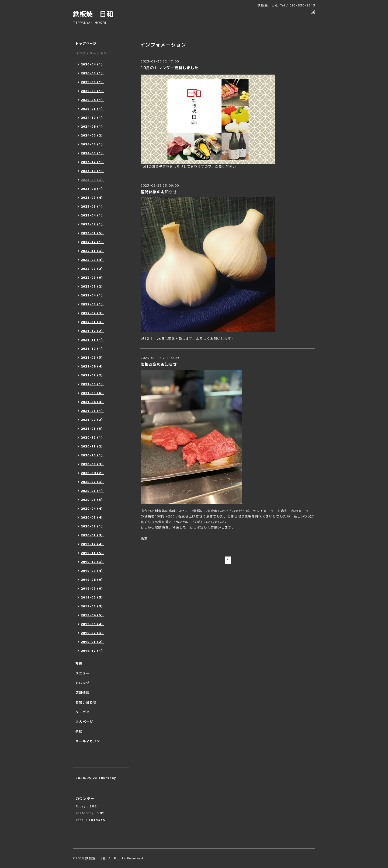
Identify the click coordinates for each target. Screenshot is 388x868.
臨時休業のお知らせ (159, 192)
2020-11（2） (93, 446)
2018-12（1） (93, 651)
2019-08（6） (93, 580)
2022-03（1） (93, 304)
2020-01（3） (93, 535)
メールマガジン (88, 741)
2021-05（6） (93, 393)
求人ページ (84, 722)
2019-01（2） (93, 642)
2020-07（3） (93, 482)
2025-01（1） (93, 109)
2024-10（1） (93, 118)
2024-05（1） (93, 144)
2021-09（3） (93, 358)
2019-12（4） (93, 544)
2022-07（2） (93, 269)
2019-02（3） (93, 633)
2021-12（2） (93, 331)
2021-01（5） (93, 429)
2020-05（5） (93, 500)
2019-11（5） (93, 553)
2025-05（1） (93, 91)
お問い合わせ (86, 702)
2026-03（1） (93, 73)
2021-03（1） (93, 411)
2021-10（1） (93, 349)
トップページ (86, 43)
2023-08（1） (93, 189)
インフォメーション (91, 53)
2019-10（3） (93, 562)
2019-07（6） (93, 589)
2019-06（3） (93, 597)
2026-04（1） (93, 64)
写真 (79, 664)
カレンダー (84, 683)
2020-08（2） (93, 473)
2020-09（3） (93, 464)
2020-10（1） (93, 455)
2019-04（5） (93, 615)
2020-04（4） (93, 509)
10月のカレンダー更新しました (170, 68)
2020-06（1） (93, 491)
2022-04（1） (93, 295)
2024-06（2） (93, 135)
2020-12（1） (93, 437)
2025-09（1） (93, 82)
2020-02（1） (93, 526)
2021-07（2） (93, 375)
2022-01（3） (93, 322)
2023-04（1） (93, 215)
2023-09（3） (93, 180)
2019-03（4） (93, 624)
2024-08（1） (93, 127)
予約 (79, 731)
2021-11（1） (93, 340)
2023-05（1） (93, 206)
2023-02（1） (93, 224)
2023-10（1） (93, 171)
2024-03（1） (93, 153)
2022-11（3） (93, 251)
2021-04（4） (93, 402)
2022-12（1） (93, 242)
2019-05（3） (93, 606)
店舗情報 (82, 693)
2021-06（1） (93, 384)
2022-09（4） (93, 260)
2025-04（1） (93, 100)
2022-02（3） (93, 313)
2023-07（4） (93, 198)
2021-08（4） (93, 366)
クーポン (82, 712)
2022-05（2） (93, 286)
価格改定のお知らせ (159, 364)
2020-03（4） (93, 517)
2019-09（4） (93, 571)
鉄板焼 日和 (93, 14)
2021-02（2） (93, 420)
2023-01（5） (93, 233)
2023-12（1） (93, 162)
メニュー (82, 673)
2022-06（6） (93, 278)
